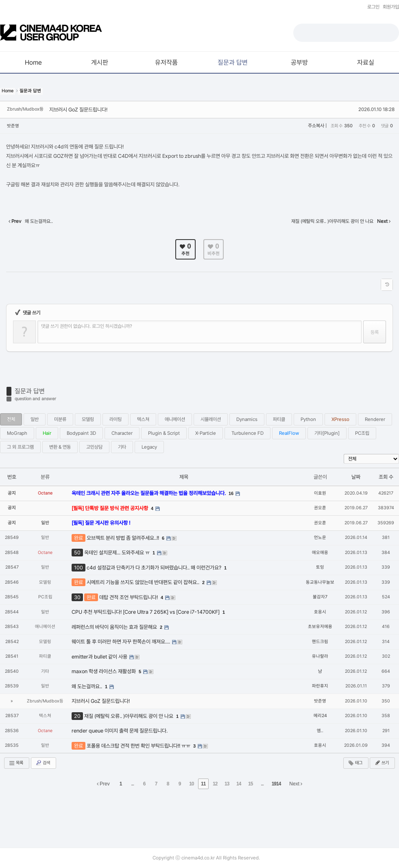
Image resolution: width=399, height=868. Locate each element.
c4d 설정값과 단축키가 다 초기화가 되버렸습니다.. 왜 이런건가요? (155, 568)
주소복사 (316, 126)
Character (122, 433)
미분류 (60, 419)
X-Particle (206, 433)
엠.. (320, 731)
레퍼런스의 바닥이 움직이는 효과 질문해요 (115, 627)
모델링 (88, 419)
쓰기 (382, 763)
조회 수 (386, 477)
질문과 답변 (30, 391)
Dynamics (247, 419)
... (132, 784)
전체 (11, 419)
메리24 (320, 716)
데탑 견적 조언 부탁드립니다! (129, 597)
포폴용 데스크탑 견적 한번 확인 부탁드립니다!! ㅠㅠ (139, 746)
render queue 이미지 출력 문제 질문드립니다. (120, 731)
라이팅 (116, 419)
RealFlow (289, 433)
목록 (16, 763)
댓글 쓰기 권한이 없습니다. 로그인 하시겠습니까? (87, 326)
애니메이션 (175, 419)
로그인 (373, 7)
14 (239, 784)
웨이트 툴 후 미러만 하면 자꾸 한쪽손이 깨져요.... (121, 642)
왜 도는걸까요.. (87, 686)
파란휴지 (320, 686)
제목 (184, 477)
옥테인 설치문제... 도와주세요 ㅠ (118, 553)
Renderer (375, 419)
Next (296, 784)
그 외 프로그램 (20, 447)
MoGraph (17, 433)
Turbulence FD (247, 433)
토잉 (320, 567)
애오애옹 (320, 553)
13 (227, 784)
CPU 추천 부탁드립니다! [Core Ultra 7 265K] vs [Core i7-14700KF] (146, 612)
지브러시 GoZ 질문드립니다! (78, 110)
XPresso (340, 419)
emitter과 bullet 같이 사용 (100, 657)
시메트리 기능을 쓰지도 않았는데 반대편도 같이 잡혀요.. (144, 582)
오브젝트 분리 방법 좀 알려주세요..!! (123, 538)
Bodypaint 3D (81, 433)
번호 (12, 477)
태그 (355, 763)
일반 (35, 419)
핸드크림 (320, 642)
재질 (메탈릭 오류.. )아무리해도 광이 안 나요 (129, 716)
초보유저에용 (320, 627)
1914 (276, 784)
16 (231, 493)
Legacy (149, 447)
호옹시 (320, 612)
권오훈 (320, 508)
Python (308, 419)
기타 (122, 447)
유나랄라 (320, 656)
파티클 (279, 419)
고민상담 (94, 447)
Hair (47, 433)
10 (191, 784)
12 (215, 784)
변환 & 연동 (60, 447)
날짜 (356, 477)
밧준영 (13, 126)
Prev (103, 784)
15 (250, 784)
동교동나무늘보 (320, 582)
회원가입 (391, 7)
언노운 (320, 538)
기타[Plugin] (327, 433)
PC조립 (362, 433)
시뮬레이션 (211, 419)
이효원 (320, 493)
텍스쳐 (143, 419)
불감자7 (320, 597)
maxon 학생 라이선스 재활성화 (104, 671)
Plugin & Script (164, 433)
